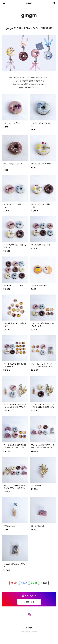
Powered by (29, 632)
